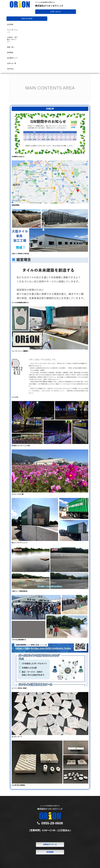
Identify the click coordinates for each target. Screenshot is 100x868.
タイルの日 (15, 397)
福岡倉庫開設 (16, 205)
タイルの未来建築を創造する (20, 303)
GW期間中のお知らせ (18, 157)
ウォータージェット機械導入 (20, 351)
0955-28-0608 (27, 19)
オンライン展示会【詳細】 (19, 688)
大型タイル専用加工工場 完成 (20, 254)
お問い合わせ (56, 12)
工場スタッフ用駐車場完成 (19, 591)
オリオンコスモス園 (18, 494)
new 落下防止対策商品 (18, 785)
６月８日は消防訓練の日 (19, 640)
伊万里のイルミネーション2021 (21, 446)
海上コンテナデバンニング (19, 543)
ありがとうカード (17, 737)
